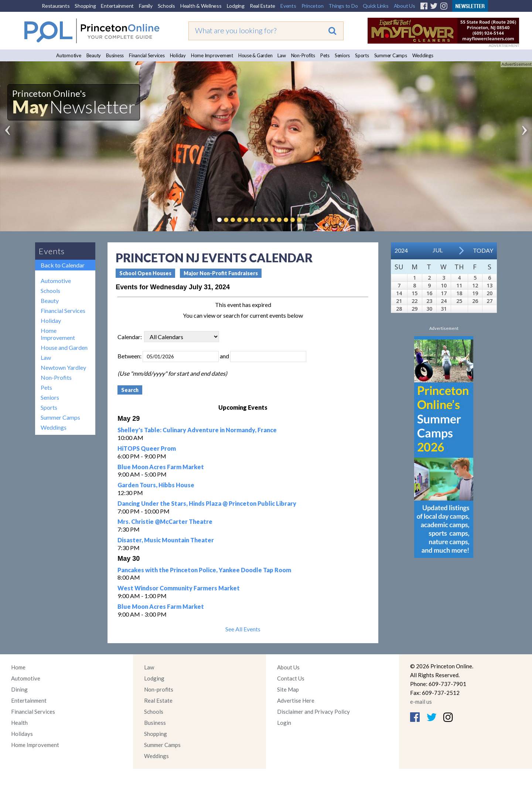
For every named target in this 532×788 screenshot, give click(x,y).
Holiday (178, 55)
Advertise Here (296, 700)
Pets (325, 55)
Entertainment (117, 6)
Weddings (423, 55)
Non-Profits (303, 55)
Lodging (236, 6)
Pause (310, 220)
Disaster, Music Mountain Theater (166, 540)
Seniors (342, 55)
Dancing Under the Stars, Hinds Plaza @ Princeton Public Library (207, 503)
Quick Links (376, 6)
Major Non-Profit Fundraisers (221, 273)
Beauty (94, 55)
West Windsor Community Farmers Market (179, 588)
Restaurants (56, 6)
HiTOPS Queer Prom (147, 448)
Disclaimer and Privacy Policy (313, 712)
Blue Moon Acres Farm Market (161, 467)
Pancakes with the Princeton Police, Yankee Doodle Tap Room (204, 570)
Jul (438, 250)
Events (288, 6)
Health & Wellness (201, 6)
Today (483, 250)
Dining (19, 689)
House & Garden (255, 55)
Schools (166, 6)
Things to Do (343, 6)
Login (284, 723)
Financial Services (147, 55)
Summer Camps (391, 55)
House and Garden (64, 347)
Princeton (313, 6)
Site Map (288, 689)
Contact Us (291, 678)
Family (146, 6)
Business (115, 55)
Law (282, 55)
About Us (405, 6)
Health (19, 723)
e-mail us (421, 702)
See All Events (243, 629)
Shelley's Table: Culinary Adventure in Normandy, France (197, 430)
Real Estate (262, 6)
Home (18, 667)
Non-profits (159, 689)
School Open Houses (145, 273)
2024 (401, 250)
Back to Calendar (63, 265)
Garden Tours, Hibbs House (156, 485)
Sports (362, 55)
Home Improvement (212, 55)
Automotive (69, 55)
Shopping (85, 6)
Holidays (22, 734)
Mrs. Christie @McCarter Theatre (165, 521)
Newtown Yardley (63, 367)
